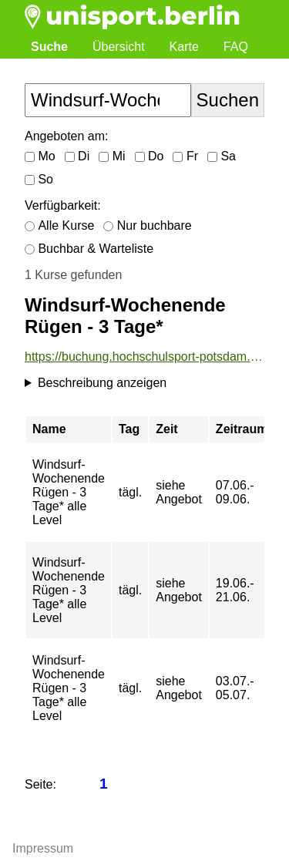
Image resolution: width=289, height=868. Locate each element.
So (39, 179)
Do (150, 156)
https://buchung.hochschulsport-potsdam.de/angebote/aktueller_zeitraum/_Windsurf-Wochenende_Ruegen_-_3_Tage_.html (144, 357)
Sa (222, 156)
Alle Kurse (59, 225)
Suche (49, 47)
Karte (184, 47)
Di (77, 156)
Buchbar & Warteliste (89, 249)
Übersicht (119, 47)
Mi (112, 156)
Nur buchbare (147, 225)
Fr (185, 156)
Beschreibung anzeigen (102, 383)
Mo (40, 156)
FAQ (236, 47)
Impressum (43, 848)
